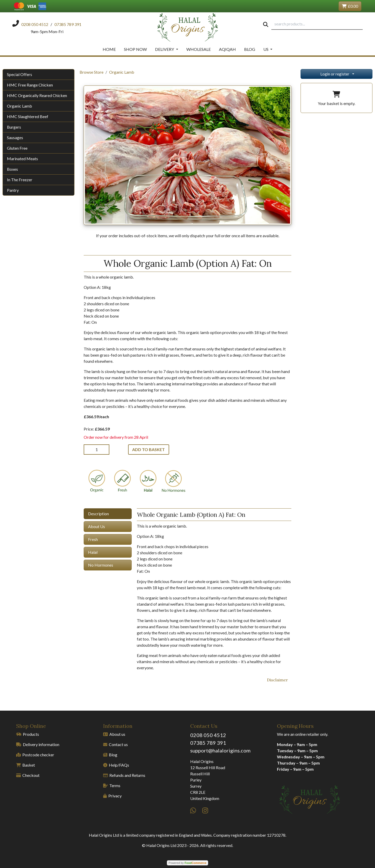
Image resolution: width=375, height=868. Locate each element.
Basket (26, 765)
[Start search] (266, 24)
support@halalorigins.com (220, 750)
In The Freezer (20, 180)
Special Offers (20, 74)
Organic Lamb (20, 106)
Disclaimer (277, 680)
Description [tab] (98, 514)
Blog (250, 49)
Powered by (187, 863)
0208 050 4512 (208, 735)
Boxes (12, 169)
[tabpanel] (214, 590)
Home (109, 49)
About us (114, 734)
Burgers (14, 127)
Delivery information (38, 744)
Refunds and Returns (124, 775)
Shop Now (135, 49)
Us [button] (266, 49)
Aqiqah (227, 49)
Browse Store (92, 72)
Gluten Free (17, 148)
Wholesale (199, 49)
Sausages (15, 137)
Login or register (335, 74)
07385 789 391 (208, 743)
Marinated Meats (22, 159)
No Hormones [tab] (101, 565)
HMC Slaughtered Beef (28, 116)
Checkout (28, 775)
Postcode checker (35, 755)
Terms (112, 785)
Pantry (13, 190)
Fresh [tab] (93, 539)
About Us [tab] (97, 526)
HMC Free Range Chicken (30, 85)
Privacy (112, 796)
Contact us (116, 744)
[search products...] (317, 24)
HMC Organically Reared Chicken (37, 95)
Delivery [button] (165, 49)
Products (28, 734)
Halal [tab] (93, 552)
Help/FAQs (116, 765)
